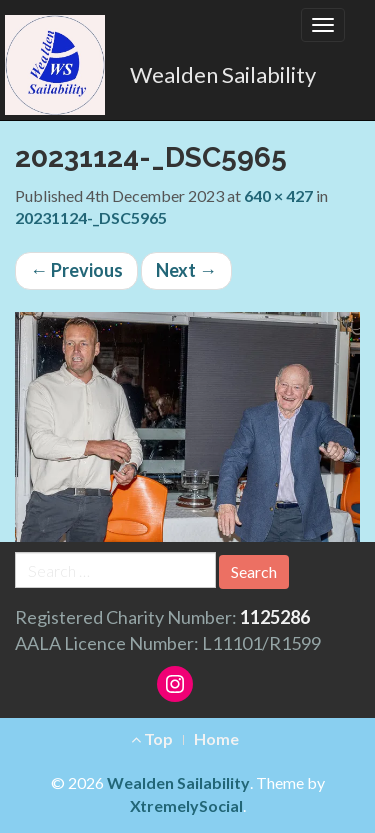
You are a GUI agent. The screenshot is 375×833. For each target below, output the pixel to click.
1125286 (275, 617)
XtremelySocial (186, 805)
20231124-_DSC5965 (91, 217)
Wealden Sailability (223, 74)
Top (152, 738)
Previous (76, 270)
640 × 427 (278, 195)
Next (186, 270)
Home (216, 738)
